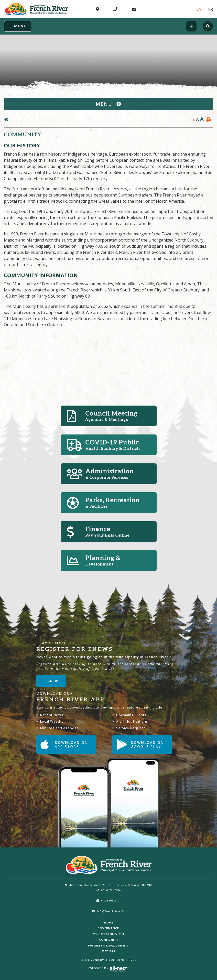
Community (109, 940)
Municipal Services (108, 934)
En (199, 9)
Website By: (108, 968)
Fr (211, 9)
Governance (108, 928)
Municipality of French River (36, 9)
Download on (64, 745)
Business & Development (109, 946)
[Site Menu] (108, 104)
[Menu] (18, 26)
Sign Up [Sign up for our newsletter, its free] (51, 681)
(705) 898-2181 (108, 901)
